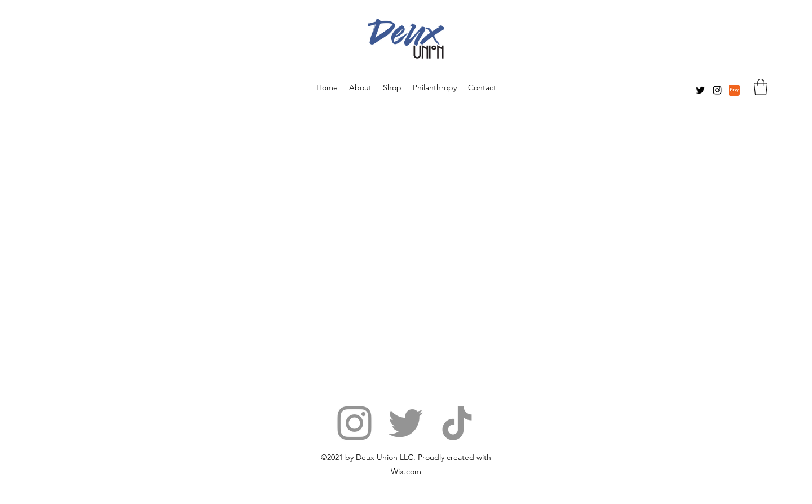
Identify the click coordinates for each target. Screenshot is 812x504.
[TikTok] (457, 423)
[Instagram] (717, 90)
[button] (761, 87)
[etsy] (734, 90)
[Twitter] (700, 90)
